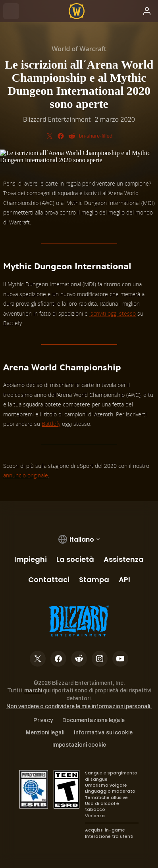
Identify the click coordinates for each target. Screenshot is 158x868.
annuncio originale (26, 475)
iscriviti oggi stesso (113, 313)
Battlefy (51, 424)
